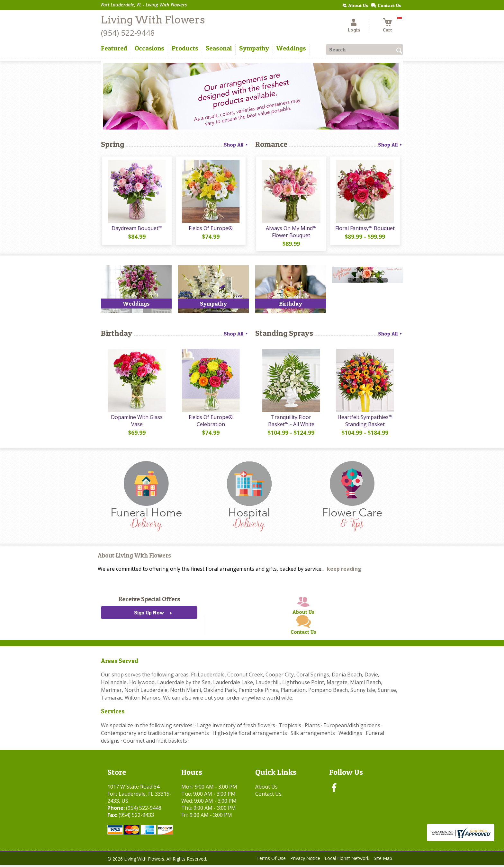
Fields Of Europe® (210, 229)
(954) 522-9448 (128, 33)
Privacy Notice (305, 860)
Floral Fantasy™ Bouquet (365, 229)
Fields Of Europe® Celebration (210, 423)
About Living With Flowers (134, 558)
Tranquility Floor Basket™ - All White (291, 423)
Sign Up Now (149, 615)
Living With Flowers (153, 20)
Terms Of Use (271, 860)
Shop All (236, 145)
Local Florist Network (347, 860)
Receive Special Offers (149, 601)
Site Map (383, 860)
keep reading (344, 571)
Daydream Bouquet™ (136, 229)
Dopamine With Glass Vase (136, 423)
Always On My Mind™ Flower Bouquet (291, 233)
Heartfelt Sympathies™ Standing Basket (365, 423)
